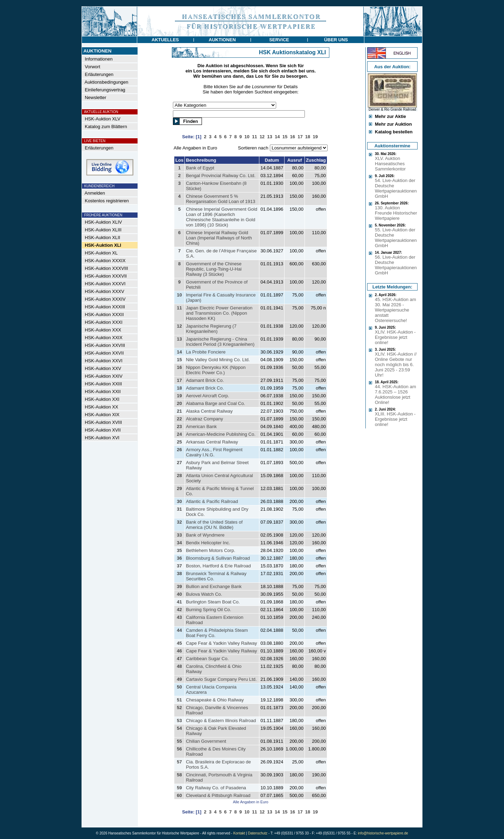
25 (179, 442)
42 (179, 610)
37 (179, 566)
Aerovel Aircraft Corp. (208, 396)
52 (179, 708)
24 (179, 434)
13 (179, 339)
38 (179, 574)
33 (179, 535)
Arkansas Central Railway (212, 442)
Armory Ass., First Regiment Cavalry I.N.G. (214, 452)
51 (179, 700)
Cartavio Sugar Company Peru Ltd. (221, 679)
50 (179, 687)
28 (179, 476)
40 (179, 594)
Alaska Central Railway (209, 411)
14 (179, 352)
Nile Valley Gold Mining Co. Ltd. (218, 360)
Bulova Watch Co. (204, 594)
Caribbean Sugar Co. (207, 659)
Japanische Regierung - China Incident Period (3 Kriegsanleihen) (220, 342)
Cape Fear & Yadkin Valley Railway (221, 643)
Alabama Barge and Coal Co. (215, 403)
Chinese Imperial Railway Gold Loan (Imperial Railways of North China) (219, 238)
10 (179, 295)
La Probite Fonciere (206, 352)
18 (179, 388)
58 (179, 775)
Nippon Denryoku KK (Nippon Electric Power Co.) (216, 370)
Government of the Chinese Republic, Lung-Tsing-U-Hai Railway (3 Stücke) (214, 269)
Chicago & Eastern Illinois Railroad (221, 721)
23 (179, 427)
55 (179, 741)
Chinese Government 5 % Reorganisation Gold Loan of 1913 (220, 199)
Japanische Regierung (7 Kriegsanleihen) (211, 329)
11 (179, 308)
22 (179, 419)
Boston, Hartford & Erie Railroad (218, 566)
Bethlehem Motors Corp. (211, 550)
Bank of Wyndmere (205, 535)
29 (179, 488)
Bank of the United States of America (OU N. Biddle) (214, 525)
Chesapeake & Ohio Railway (215, 700)
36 (179, 558)
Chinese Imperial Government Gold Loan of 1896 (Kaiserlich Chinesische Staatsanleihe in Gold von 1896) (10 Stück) (222, 217)
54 (179, 728)
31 (179, 509)
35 (179, 550)
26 (179, 450)
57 (179, 762)
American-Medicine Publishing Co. (221, 434)
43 (179, 617)
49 (179, 679)
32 (179, 522)
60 (179, 795)
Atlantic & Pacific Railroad (212, 501)
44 (179, 630)
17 (179, 380)
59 (179, 788)
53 (179, 721)
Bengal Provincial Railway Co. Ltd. (221, 176)
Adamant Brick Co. (205, 380)
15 (179, 360)
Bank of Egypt (200, 168)
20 (179, 403)
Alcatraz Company (204, 419)
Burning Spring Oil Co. (208, 610)
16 (179, 367)
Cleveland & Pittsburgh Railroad (218, 795)
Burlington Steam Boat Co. (213, 602)
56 (179, 749)
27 (179, 463)
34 (179, 543)
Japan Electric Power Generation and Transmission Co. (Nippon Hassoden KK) (219, 313)
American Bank (201, 427)
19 (179, 396)
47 (179, 659)
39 (179, 586)
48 (179, 666)
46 (179, 651)
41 (179, 602)
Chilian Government (206, 741)
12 (179, 326)
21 (179, 411)
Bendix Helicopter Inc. (208, 543)
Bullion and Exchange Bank (214, 586)
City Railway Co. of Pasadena (216, 788)
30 (179, 501)
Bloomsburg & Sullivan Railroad (218, 558)
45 (179, 643)
